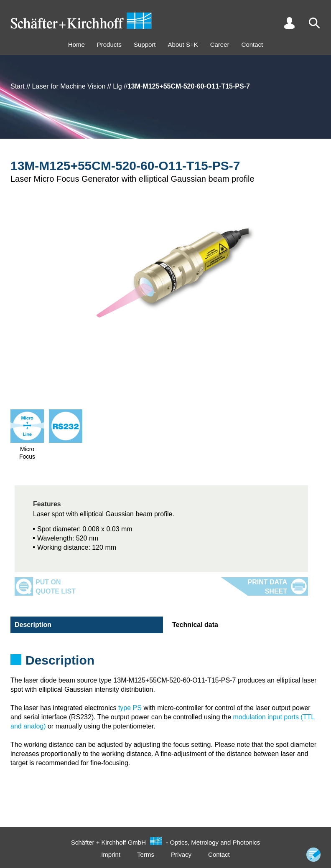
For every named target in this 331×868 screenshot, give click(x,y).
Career (220, 44)
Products (109, 44)
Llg (117, 86)
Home (76, 44)
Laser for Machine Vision (69, 86)
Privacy (181, 854)
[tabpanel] (165, 663)
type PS (130, 708)
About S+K (183, 44)
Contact (252, 44)
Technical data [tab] (195, 625)
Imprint (111, 854)
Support (145, 44)
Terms (146, 854)
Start (18, 86)
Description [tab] (33, 625)
